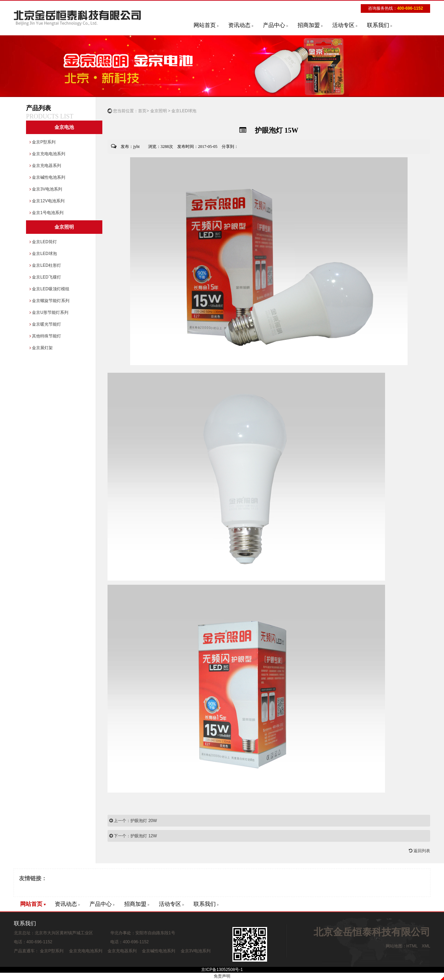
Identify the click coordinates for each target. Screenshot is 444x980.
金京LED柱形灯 (45, 265)
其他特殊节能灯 (45, 336)
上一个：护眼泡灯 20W (133, 821)
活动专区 (343, 25)
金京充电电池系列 (47, 154)
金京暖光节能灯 (45, 324)
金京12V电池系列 (47, 201)
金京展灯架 (41, 348)
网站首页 (205, 25)
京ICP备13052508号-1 (222, 970)
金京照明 (64, 227)
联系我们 (378, 25)
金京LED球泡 (43, 254)
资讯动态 (239, 25)
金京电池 (64, 127)
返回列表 (420, 851)
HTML (412, 946)
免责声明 (222, 976)
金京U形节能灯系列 (49, 312)
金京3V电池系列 (46, 189)
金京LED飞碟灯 (45, 277)
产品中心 (274, 25)
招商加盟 (309, 25)
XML (426, 946)
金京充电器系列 (45, 166)
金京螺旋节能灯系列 (49, 301)
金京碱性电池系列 (47, 177)
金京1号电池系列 (46, 213)
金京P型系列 (42, 142)
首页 (142, 111)
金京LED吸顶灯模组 (49, 289)
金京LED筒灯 (43, 242)
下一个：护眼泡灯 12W (133, 836)
